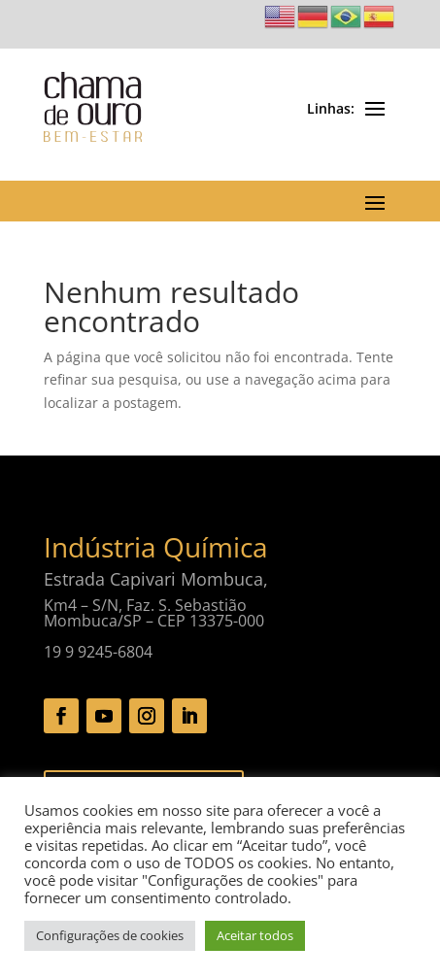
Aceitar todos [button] (255, 935)
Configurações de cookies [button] (110, 935)
